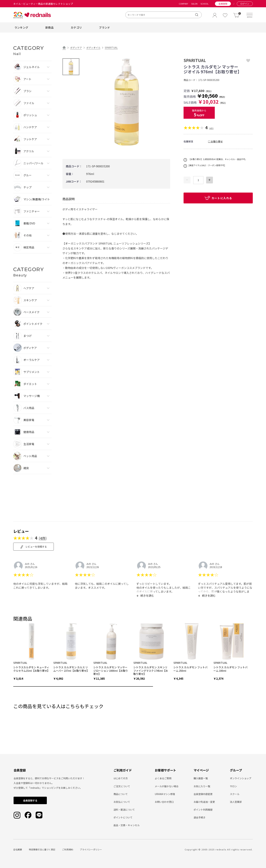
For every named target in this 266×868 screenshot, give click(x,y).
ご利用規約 (68, 849)
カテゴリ (76, 27)
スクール (235, 794)
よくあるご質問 (163, 778)
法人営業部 (236, 802)
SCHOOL (205, 4)
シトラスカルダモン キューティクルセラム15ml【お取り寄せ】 (31, 669)
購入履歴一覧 (201, 778)
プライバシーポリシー (91, 849)
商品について (121, 794)
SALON (194, 4)
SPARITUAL (111, 48)
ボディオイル (93, 48)
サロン (233, 786)
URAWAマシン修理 (165, 794)
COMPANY (183, 4)
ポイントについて (123, 817)
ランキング (21, 27)
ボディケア (76, 48)
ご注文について (122, 786)
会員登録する (30, 800)
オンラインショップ (241, 778)
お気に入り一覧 (202, 786)
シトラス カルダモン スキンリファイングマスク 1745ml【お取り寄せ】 (151, 671)
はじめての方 (121, 778)
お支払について (122, 802)
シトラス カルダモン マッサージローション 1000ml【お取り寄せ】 (111, 671)
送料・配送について (124, 810)
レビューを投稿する (34, 547)
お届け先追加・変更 (204, 802)
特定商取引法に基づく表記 (42, 849)
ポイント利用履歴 (203, 810)
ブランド (104, 27)
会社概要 (18, 849)
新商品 (49, 27)
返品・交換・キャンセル (127, 825)
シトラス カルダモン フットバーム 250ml (190, 669)
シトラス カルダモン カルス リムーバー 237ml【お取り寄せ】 (71, 669)
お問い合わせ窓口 (164, 802)
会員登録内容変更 (203, 794)
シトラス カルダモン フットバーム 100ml (230, 669)
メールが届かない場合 (167, 786)
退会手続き (199, 817)
